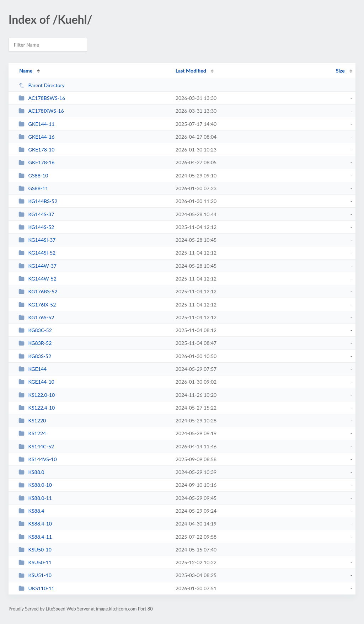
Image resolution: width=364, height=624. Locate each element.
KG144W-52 (38, 279)
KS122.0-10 (37, 395)
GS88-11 (33, 188)
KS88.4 (31, 511)
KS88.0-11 (35, 498)
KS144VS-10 (38, 459)
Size (340, 71)
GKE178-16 (36, 162)
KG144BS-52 (38, 201)
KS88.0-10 (35, 485)
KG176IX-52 (37, 305)
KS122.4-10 (37, 408)
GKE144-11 (36, 124)
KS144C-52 (36, 446)
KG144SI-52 (37, 253)
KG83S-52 (35, 356)
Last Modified (191, 71)
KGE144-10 (36, 382)
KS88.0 (31, 472)
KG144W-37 (38, 266)
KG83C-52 (35, 330)
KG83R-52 (35, 343)
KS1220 (32, 420)
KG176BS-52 (38, 291)
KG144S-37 (36, 214)
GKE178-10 (36, 150)
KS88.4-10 (35, 524)
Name (26, 71)
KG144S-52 (36, 227)
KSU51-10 (35, 575)
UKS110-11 (36, 588)
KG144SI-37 (37, 240)
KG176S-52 (36, 317)
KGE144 (33, 369)
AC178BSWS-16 (42, 98)
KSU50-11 (35, 562)
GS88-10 (33, 175)
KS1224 (32, 433)
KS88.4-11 (35, 537)
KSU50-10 (35, 550)
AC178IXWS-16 (41, 111)
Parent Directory (42, 85)
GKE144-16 (36, 137)
